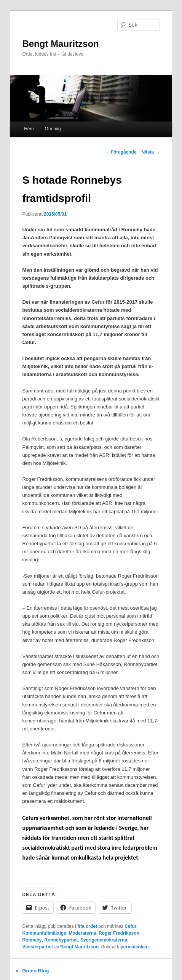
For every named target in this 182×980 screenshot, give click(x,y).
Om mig (53, 129)
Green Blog (35, 971)
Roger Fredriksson (119, 933)
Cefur (130, 926)
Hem (29, 129)
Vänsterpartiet (38, 947)
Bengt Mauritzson (60, 44)
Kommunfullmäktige (44, 933)
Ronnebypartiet (61, 940)
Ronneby (32, 940)
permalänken (134, 947)
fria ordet (87, 926)
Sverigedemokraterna (104, 940)
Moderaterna (82, 933)
